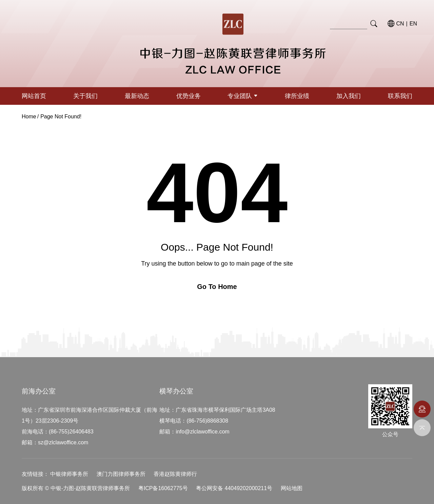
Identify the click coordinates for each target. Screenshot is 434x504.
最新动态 (137, 96)
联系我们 (400, 96)
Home (29, 117)
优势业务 (189, 96)
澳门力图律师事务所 (121, 474)
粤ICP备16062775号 (163, 488)
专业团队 (243, 96)
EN (413, 24)
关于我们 (85, 96)
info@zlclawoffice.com (202, 432)
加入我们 (349, 96)
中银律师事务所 (69, 474)
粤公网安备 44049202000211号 (234, 488)
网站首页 (34, 96)
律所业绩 (297, 96)
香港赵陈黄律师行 (175, 474)
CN (400, 24)
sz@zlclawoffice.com (63, 442)
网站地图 (292, 488)
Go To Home (217, 287)
